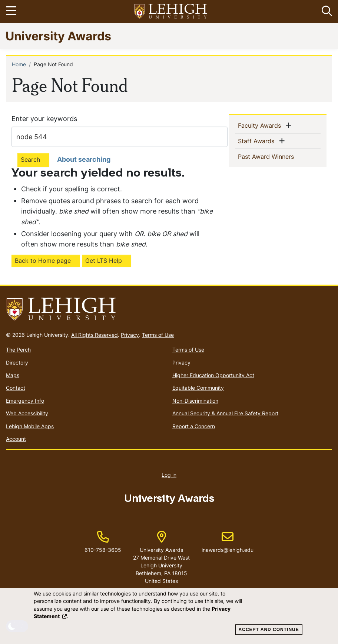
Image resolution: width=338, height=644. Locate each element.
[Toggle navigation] (12, 11)
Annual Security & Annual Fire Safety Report (225, 413)
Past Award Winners (278, 156)
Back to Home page (43, 261)
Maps (13, 375)
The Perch (18, 350)
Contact (16, 388)
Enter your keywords (44, 119)
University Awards (58, 36)
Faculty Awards (261, 125)
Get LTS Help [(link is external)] (104, 261)
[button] (325, 11)
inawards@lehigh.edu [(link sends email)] (228, 542)
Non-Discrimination (195, 401)
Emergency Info (25, 401)
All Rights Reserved (95, 335)
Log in (169, 475)
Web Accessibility (27, 413)
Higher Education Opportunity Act (213, 375)
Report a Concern (194, 426)
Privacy (130, 335)
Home (19, 64)
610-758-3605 (103, 550)
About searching (84, 159)
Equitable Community (198, 388)
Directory (17, 363)
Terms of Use (158, 335)
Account (16, 439)
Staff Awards (258, 141)
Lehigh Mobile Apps (30, 426)
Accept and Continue (269, 630)
